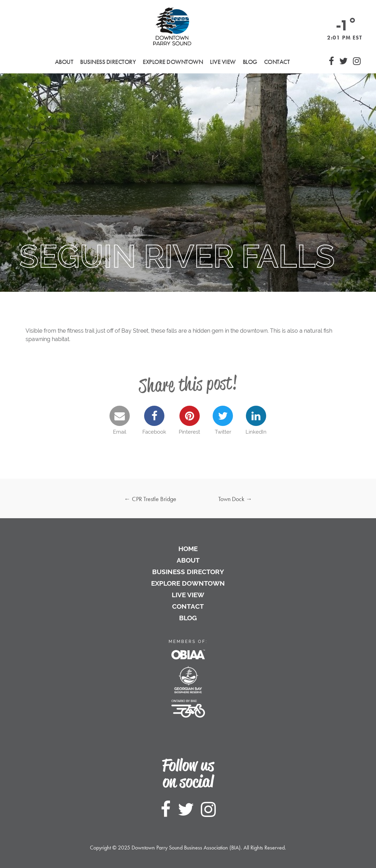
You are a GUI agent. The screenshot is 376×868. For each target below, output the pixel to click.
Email (120, 420)
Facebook (154, 420)
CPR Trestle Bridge (150, 499)
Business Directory (188, 572)
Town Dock (235, 499)
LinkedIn (256, 420)
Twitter (223, 420)
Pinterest (189, 420)
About (188, 560)
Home (188, 549)
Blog (250, 62)
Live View (223, 62)
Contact (277, 62)
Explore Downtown (188, 583)
